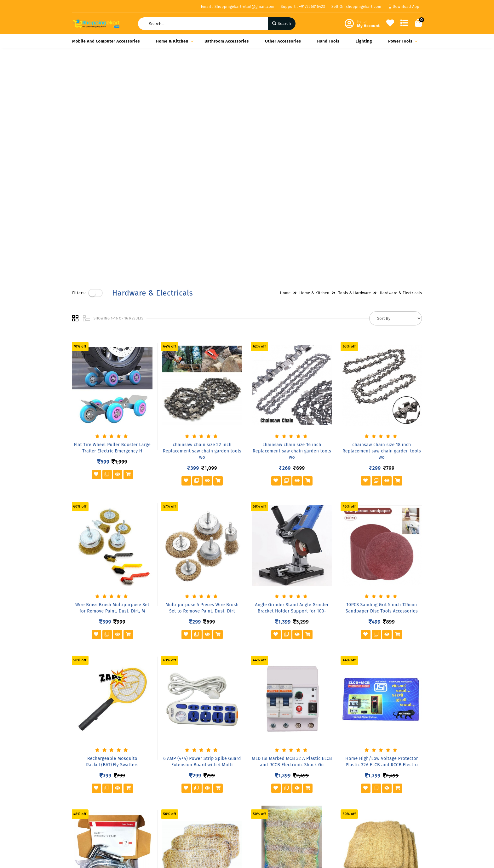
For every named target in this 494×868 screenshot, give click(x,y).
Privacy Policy (86, 778)
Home (285, 70)
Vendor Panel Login (151, 806)
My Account (203, 788)
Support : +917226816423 (303, 7)
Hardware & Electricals (401, 70)
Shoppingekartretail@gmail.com (293, 829)
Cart (196, 806)
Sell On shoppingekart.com (356, 7)
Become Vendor (207, 778)
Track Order (203, 815)
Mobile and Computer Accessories (106, 41)
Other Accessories (283, 41)
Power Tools (402, 41)
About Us (141, 778)
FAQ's (137, 797)
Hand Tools (328, 41)
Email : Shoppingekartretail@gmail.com (238, 7)
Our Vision (142, 788)
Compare (201, 797)
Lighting (364, 41)
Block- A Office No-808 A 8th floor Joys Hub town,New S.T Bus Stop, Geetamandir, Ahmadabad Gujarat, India (295, 790)
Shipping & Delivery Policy (92, 791)
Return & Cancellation (94, 804)
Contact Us (143, 815)
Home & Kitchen (174, 41)
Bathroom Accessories (227, 41)
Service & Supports (91, 813)
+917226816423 (275, 815)
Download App (404, 7)
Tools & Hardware (355, 70)
